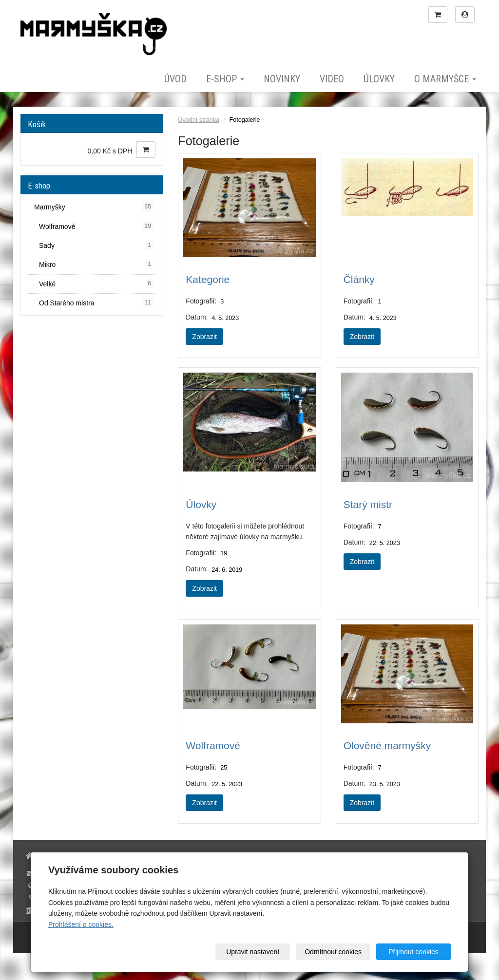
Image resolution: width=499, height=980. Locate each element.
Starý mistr (368, 504)
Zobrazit (204, 337)
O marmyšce (445, 79)
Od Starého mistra (96, 302)
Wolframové (213, 745)
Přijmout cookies (413, 952)
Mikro (96, 264)
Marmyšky (94, 207)
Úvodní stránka (199, 120)
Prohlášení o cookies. (81, 924)
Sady (96, 245)
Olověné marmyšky (387, 745)
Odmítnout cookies (333, 952)
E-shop (225, 79)
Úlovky (379, 79)
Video (332, 79)
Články (359, 279)
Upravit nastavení (253, 952)
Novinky (282, 79)
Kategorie (208, 279)
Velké (96, 283)
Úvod (175, 79)
